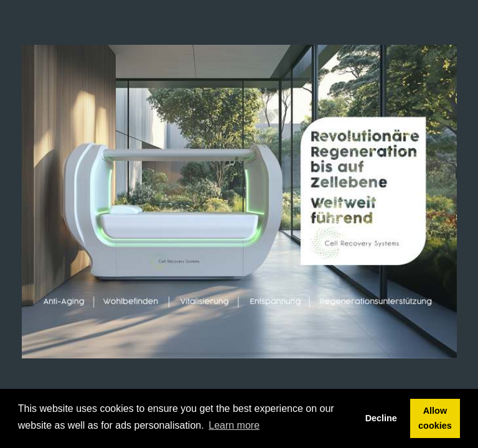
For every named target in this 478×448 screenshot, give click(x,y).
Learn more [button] (234, 425)
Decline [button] (381, 418)
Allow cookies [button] (435, 418)
